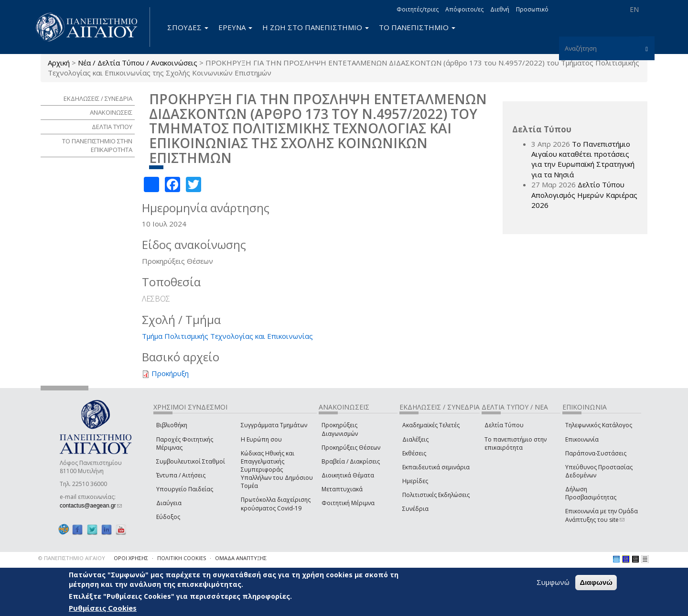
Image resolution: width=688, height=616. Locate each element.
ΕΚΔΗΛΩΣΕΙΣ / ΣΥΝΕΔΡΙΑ (98, 98)
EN (634, 9)
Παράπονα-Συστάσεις (596, 453)
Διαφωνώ (596, 582)
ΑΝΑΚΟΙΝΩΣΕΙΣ (111, 112)
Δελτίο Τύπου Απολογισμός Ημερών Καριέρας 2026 (584, 195)
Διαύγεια (169, 503)
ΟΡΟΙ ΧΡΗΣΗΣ (131, 558)
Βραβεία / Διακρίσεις (351, 461)
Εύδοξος (168, 517)
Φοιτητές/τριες (418, 9)
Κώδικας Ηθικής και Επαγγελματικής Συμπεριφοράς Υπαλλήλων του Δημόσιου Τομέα (277, 470)
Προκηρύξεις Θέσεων (351, 448)
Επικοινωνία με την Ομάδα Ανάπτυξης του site (602, 515)
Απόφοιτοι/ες (464, 9)
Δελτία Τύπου (504, 425)
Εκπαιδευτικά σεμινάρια (436, 467)
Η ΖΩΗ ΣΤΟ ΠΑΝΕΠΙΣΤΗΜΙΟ (316, 27)
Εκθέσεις (414, 453)
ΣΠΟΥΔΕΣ (188, 27)
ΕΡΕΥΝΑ (235, 27)
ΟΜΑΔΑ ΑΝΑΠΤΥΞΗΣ (241, 558)
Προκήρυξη (170, 373)
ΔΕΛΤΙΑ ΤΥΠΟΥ (112, 127)
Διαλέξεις (415, 439)
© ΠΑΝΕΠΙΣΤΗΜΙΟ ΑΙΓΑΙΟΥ (72, 558)
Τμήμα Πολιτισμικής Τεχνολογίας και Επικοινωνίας (227, 336)
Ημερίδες (415, 481)
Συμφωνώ (553, 582)
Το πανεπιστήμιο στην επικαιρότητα (516, 443)
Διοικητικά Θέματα (348, 475)
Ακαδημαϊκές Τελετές (431, 425)
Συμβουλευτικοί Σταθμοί (191, 461)
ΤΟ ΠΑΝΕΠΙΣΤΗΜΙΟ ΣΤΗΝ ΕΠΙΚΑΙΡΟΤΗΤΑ (97, 146)
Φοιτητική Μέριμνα (348, 503)
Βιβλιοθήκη (172, 425)
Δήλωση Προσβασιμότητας (591, 493)
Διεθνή (500, 9)
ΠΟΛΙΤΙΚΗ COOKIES (182, 558)
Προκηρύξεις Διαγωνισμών (340, 429)
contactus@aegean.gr (91, 506)
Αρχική (59, 63)
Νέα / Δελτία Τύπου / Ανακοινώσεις (138, 63)
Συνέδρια (415, 509)
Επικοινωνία (582, 439)
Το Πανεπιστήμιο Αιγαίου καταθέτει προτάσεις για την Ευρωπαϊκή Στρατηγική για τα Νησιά (583, 159)
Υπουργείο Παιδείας (185, 489)
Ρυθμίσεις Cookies (103, 608)
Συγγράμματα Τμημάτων (274, 425)
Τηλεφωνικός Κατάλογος (599, 425)
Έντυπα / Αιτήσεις (181, 475)
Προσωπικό (532, 9)
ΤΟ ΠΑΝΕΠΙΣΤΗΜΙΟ (417, 27)
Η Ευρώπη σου (261, 439)
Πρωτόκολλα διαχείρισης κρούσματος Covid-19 (276, 504)
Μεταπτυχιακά (342, 489)
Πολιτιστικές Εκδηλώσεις (436, 495)
